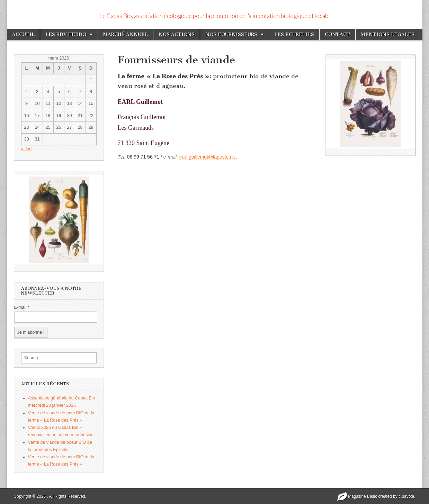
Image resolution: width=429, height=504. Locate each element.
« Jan (26, 149)
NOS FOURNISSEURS (231, 34)
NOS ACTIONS (177, 34)
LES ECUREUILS (294, 34)
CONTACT (337, 34)
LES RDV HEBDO (66, 34)
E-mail (22, 307)
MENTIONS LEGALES (388, 34)
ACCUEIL (23, 34)
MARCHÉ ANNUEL (126, 34)
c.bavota (406, 496)
